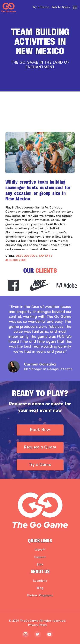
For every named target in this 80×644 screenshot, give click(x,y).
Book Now (40, 430)
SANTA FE (46, 256)
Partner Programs (40, 596)
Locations (40, 581)
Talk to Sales (61, 7)
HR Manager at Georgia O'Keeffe (48, 369)
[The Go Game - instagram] (26, 634)
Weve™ (40, 550)
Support (40, 557)
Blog (40, 588)
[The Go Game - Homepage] (9, 8)
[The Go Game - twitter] (38, 634)
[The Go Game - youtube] (49, 634)
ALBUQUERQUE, (27, 256)
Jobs (40, 565)
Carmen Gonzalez (40, 365)
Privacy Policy (37, 625)
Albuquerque (16, 260)
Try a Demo (41, 7)
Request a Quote (40, 447)
